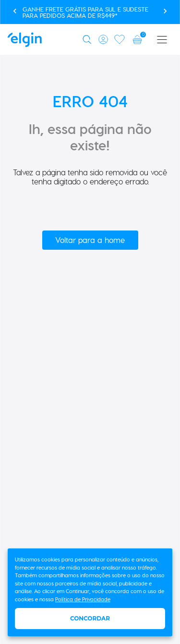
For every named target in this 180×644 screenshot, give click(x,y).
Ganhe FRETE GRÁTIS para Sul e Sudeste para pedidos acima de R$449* (85, 12)
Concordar (90, 618)
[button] (89, 39)
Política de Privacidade (83, 599)
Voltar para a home (90, 240)
